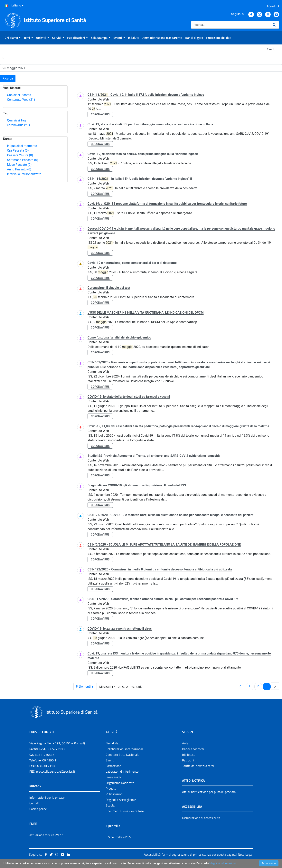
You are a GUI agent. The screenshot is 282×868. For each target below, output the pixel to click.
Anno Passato (19, 169)
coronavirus (18, 125)
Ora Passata (18, 151)
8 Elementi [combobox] (86, 687)
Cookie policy (38, 809)
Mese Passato (19, 165)
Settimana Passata (23, 160)
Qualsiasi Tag (16, 120)
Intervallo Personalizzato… (25, 174)
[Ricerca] (230, 25)
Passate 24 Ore (20, 155)
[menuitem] (13, 38)
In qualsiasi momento (22, 146)
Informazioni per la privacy (47, 797)
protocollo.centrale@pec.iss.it (56, 771)
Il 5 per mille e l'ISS (118, 837)
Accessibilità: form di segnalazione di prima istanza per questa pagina (190, 854)
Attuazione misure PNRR (46, 835)
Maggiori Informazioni (222, 863)
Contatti (35, 803)
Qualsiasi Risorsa (19, 95)
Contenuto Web (21, 100)
